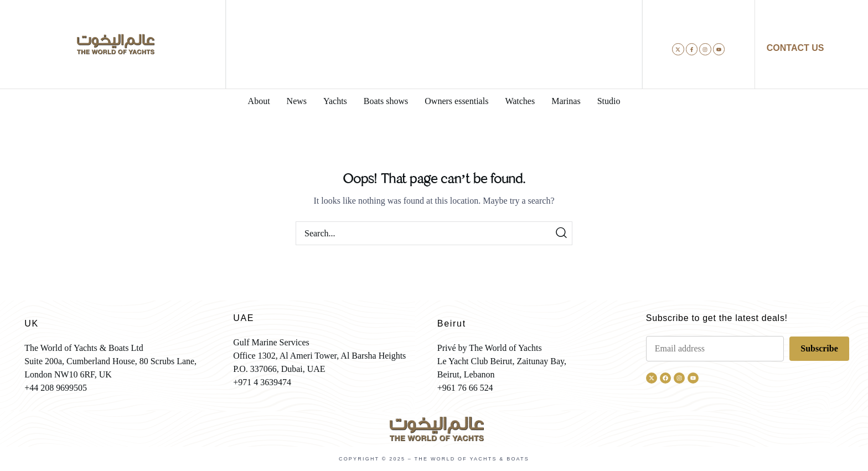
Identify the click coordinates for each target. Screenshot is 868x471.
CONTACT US (795, 48)
